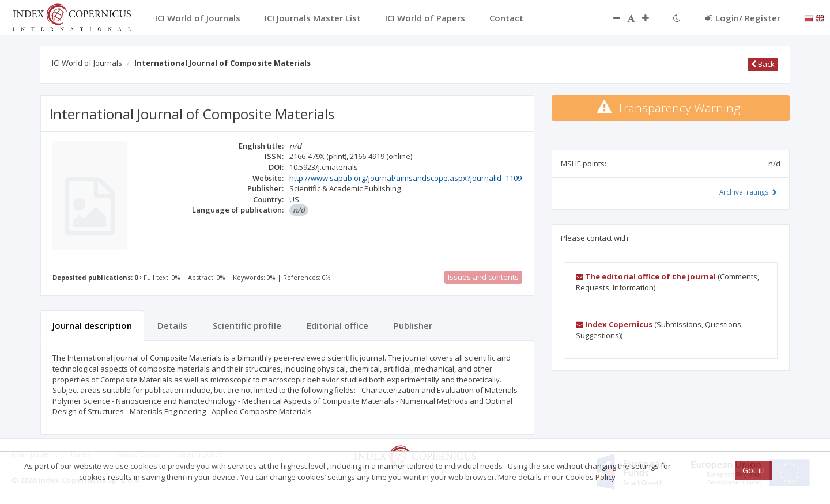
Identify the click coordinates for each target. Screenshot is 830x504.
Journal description (92, 325)
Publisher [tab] (413, 325)
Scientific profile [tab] (247, 325)
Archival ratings (748, 192)
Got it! (754, 470)
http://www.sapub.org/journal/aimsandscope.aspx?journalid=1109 (405, 178)
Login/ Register (743, 18)
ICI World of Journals (87, 63)
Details (172, 325)
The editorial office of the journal (646, 276)
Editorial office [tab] (337, 325)
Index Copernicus (614, 324)
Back (763, 64)
